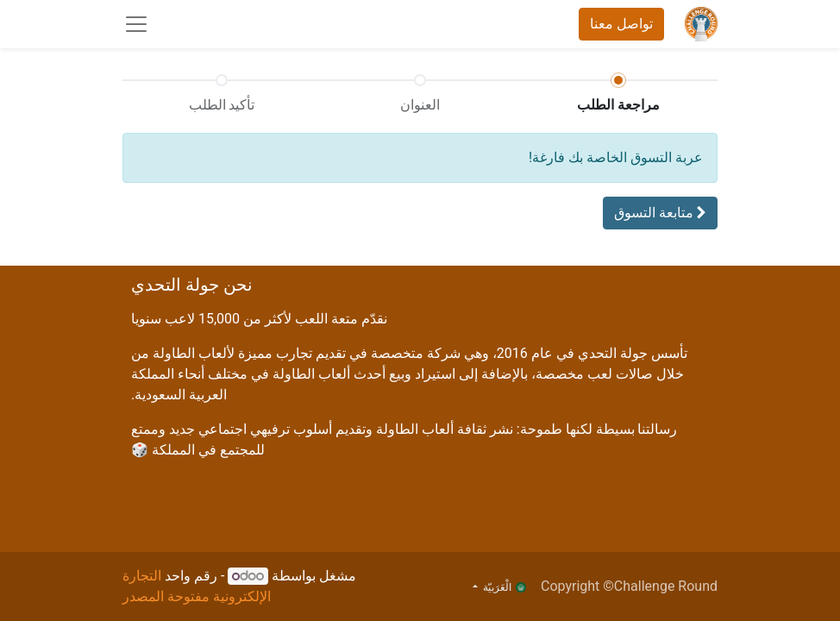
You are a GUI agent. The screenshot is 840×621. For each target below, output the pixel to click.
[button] (660, 213)
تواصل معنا (621, 24)
